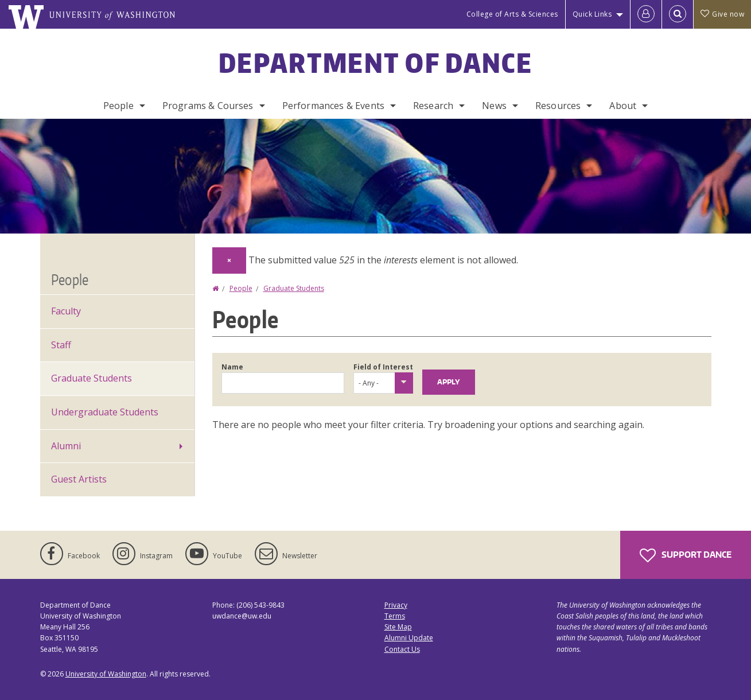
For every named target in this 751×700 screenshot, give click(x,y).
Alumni (66, 446)
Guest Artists (79, 479)
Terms (395, 616)
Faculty (66, 311)
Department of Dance (375, 63)
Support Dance (686, 555)
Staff (61, 345)
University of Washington (106, 674)
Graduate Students (294, 288)
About (623, 106)
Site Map (398, 627)
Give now (722, 14)
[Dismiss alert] (229, 260)
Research (433, 106)
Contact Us (402, 649)
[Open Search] (678, 14)
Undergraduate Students (105, 412)
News (494, 106)
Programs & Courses (208, 106)
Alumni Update (409, 638)
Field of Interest (383, 367)
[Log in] (646, 14)
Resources (558, 106)
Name (232, 367)
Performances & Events (333, 106)
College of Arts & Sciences (512, 14)
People (118, 106)
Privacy (396, 605)
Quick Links (592, 14)
